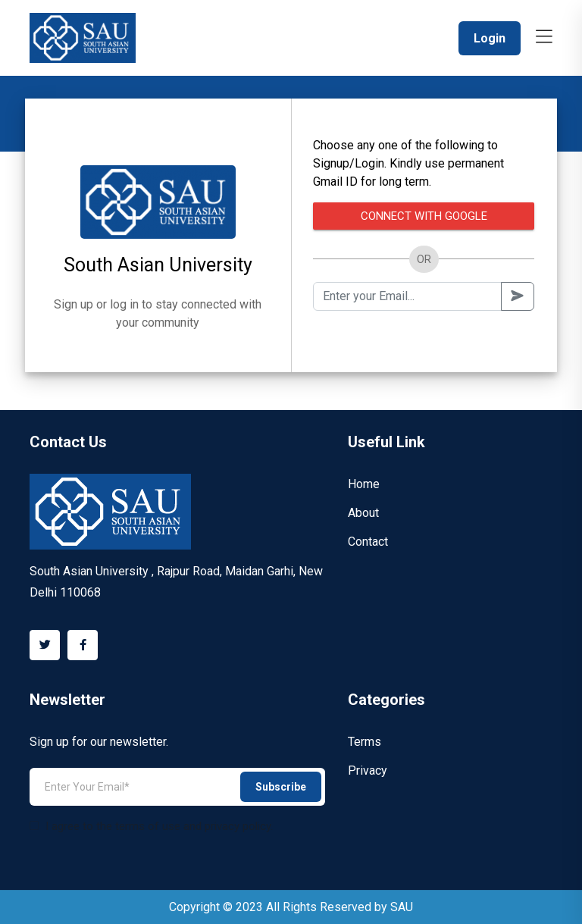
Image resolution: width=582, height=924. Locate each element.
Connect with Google (424, 216)
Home (364, 484)
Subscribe (281, 787)
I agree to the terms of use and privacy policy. (151, 826)
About (363, 513)
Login (490, 38)
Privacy (368, 771)
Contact (368, 542)
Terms (365, 742)
